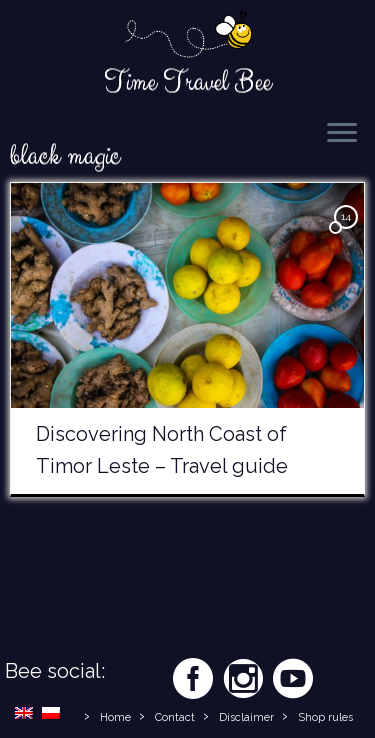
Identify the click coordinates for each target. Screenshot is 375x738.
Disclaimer (246, 717)
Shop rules (325, 717)
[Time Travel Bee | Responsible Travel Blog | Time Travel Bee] (187, 36)
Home (115, 717)
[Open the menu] (342, 134)
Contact (175, 717)
